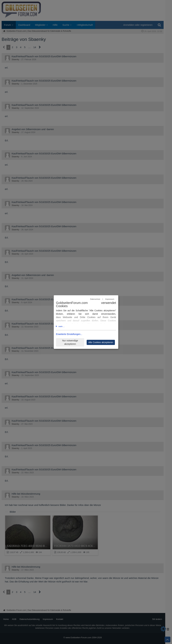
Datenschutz (95, 299)
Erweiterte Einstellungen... (69, 334)
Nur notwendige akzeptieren (70, 342)
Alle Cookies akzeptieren (101, 342)
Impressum (110, 299)
